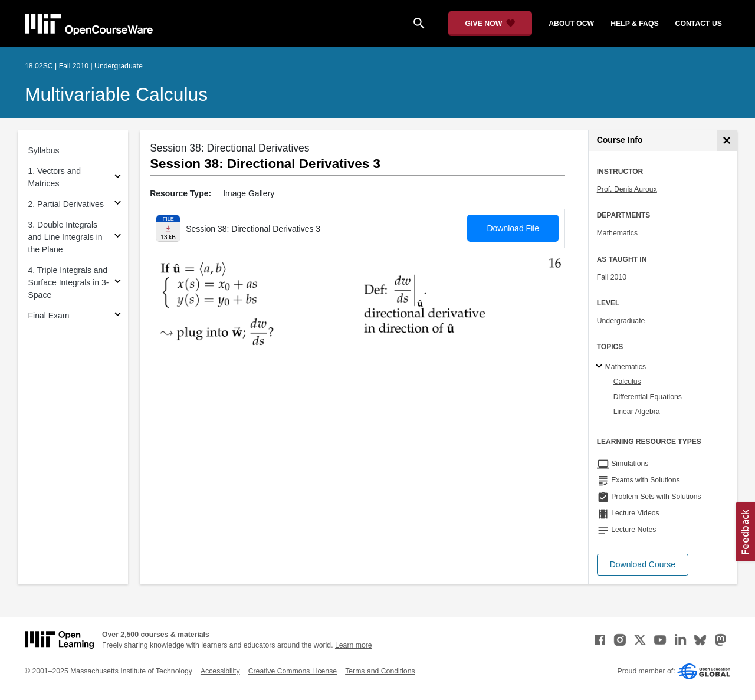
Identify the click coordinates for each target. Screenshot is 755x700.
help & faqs (634, 24)
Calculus (627, 382)
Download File (513, 228)
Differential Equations (648, 397)
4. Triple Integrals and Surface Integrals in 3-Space (69, 282)
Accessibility (220, 671)
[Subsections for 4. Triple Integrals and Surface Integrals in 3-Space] (118, 283)
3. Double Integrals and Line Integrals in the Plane (65, 237)
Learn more (354, 645)
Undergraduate (621, 321)
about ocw (571, 24)
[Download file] (168, 229)
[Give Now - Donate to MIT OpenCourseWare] (490, 24)
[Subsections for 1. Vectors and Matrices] (118, 178)
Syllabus (44, 150)
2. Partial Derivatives (66, 204)
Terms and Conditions (380, 671)
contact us (699, 24)
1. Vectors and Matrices (55, 177)
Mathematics (617, 233)
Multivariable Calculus (116, 94)
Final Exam (49, 316)
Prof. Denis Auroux (627, 189)
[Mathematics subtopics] (601, 367)
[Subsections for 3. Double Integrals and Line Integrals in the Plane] (118, 237)
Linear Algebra (637, 412)
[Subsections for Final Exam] (118, 316)
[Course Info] (727, 141)
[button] (643, 565)
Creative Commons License (293, 671)
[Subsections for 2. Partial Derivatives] (118, 204)
